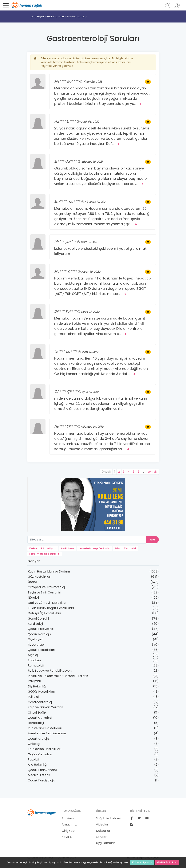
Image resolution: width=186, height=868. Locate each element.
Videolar (102, 825)
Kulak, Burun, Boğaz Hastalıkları (51, 608)
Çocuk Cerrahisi (40, 718)
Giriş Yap (68, 831)
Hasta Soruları (55, 16)
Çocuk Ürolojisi (39, 739)
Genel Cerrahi (38, 619)
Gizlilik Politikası (167, 862)
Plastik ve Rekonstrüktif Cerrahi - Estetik (58, 676)
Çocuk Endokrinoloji (42, 770)
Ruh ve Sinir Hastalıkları (45, 728)
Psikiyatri (34, 681)
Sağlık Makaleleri (109, 818)
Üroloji (32, 582)
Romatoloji (36, 665)
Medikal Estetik (39, 775)
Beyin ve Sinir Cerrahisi (44, 592)
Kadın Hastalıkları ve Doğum (49, 571)
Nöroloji (33, 598)
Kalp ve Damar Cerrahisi (46, 707)
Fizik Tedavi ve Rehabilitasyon (50, 671)
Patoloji (33, 759)
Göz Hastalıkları (40, 577)
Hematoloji (36, 723)
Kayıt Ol (67, 837)
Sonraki (152, 472)
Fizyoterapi (36, 645)
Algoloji (33, 655)
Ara (152, 540)
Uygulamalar (105, 843)
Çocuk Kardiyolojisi (42, 780)
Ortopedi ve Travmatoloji (47, 587)
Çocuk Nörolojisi (40, 634)
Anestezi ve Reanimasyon (47, 733)
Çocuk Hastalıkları (41, 650)
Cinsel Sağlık (37, 713)
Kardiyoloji (35, 624)
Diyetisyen (36, 639)
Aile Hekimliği (38, 765)
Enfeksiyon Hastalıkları (45, 749)
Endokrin (34, 660)
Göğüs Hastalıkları (41, 692)
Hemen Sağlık (27, 5)
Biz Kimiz (68, 818)
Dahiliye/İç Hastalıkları (44, 613)
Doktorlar (103, 831)
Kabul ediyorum (142, 862)
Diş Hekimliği (37, 686)
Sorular (101, 837)
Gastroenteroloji (40, 702)
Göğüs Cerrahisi (40, 754)
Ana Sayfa (38, 16)
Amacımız (69, 825)
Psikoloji (34, 697)
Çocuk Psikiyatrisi (41, 629)
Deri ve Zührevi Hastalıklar (47, 603)
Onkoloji (34, 744)
